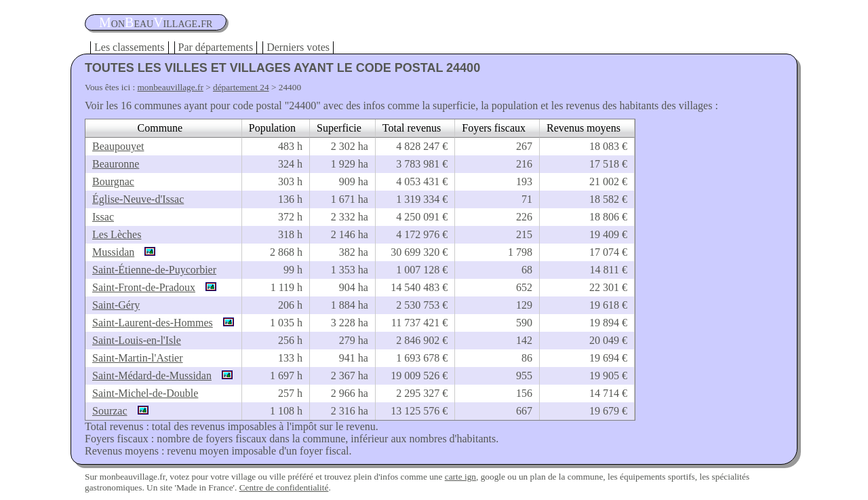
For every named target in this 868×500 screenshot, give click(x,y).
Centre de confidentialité (284, 487)
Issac (103, 217)
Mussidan (113, 252)
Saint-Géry (116, 305)
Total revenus (412, 128)
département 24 (241, 87)
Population (272, 128)
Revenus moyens (584, 128)
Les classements (130, 47)
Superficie (339, 128)
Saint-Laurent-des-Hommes (153, 323)
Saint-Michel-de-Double (145, 393)
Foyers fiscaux (494, 128)
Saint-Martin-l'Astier (138, 358)
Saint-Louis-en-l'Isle (137, 340)
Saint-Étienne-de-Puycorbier (154, 270)
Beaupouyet (118, 146)
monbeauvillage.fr (171, 87)
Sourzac (110, 411)
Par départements (216, 47)
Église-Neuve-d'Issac (138, 199)
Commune (160, 128)
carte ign (460, 477)
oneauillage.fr (156, 22)
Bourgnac (113, 181)
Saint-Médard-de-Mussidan (152, 376)
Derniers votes (298, 47)
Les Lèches (117, 234)
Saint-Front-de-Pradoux (144, 287)
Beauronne (116, 164)
